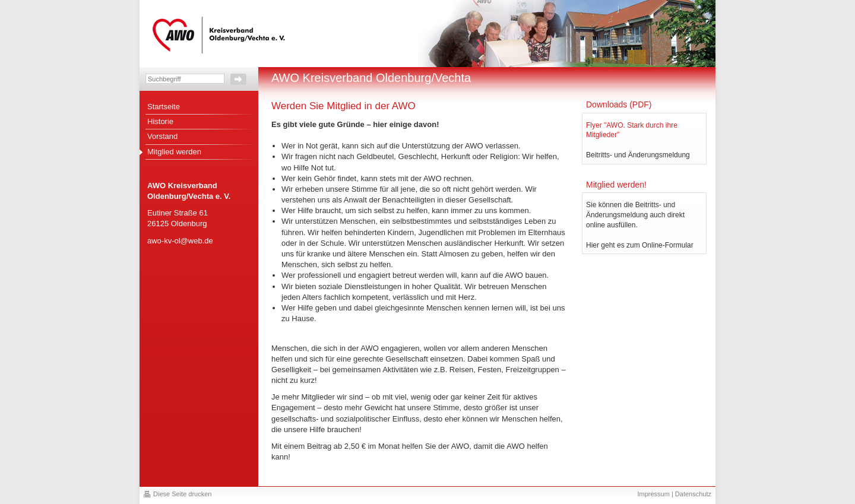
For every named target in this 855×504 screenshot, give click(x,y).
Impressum (653, 494)
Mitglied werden (174, 152)
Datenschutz (693, 494)
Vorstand (162, 136)
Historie (160, 121)
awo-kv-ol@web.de (180, 241)
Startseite (164, 107)
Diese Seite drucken (182, 494)
